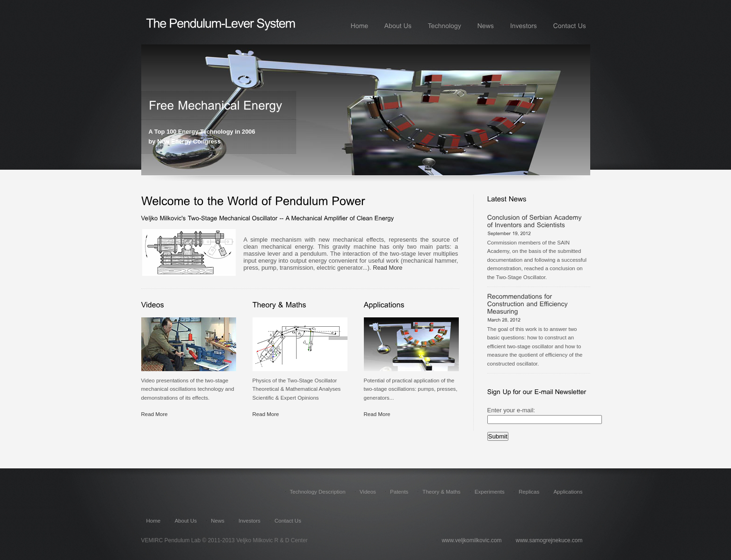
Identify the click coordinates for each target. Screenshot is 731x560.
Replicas (529, 492)
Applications (568, 492)
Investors (250, 521)
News (218, 521)
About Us (186, 521)
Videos (368, 492)
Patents (399, 492)
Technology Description (318, 492)
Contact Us (288, 521)
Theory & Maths (442, 492)
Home (154, 521)
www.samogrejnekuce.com (549, 540)
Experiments (490, 492)
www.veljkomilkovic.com (471, 540)
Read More (387, 268)
